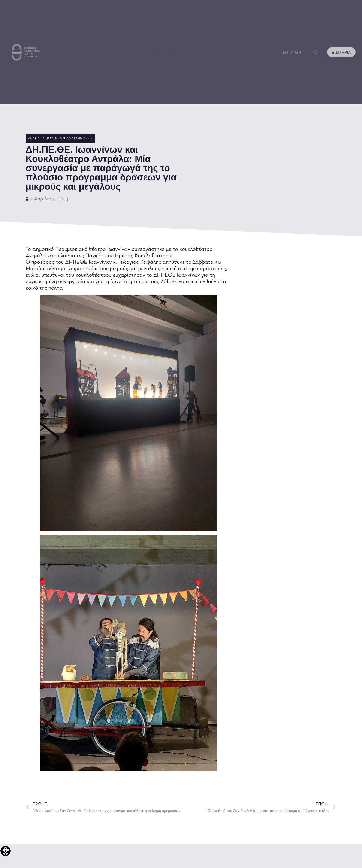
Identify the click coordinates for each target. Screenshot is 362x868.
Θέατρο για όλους (193, 52)
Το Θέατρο (151, 52)
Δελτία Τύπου (41, 138)
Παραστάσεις (75, 52)
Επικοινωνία (234, 52)
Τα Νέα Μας (114, 52)
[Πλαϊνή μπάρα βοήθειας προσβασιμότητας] (6, 851)
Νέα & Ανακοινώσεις (74, 138)
